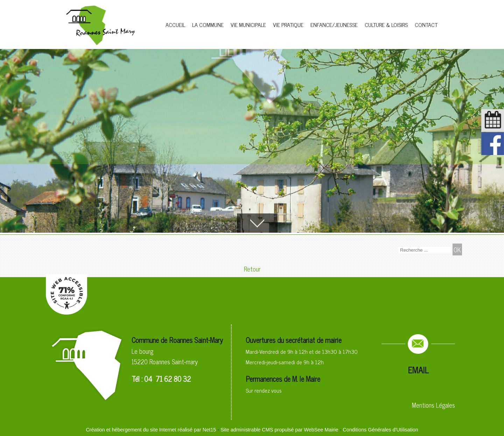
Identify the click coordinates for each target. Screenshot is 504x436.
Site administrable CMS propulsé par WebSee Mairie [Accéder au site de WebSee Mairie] (279, 430)
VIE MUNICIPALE (248, 24)
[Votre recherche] (425, 250)
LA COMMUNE (208, 24)
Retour (252, 269)
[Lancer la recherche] (457, 249)
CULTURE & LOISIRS (386, 24)
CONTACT (426, 24)
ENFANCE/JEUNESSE (334, 24)
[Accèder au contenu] (257, 223)
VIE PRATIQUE (288, 24)
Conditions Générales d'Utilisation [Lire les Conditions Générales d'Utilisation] (380, 430)
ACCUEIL (175, 24)
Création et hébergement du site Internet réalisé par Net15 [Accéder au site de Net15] (151, 430)
